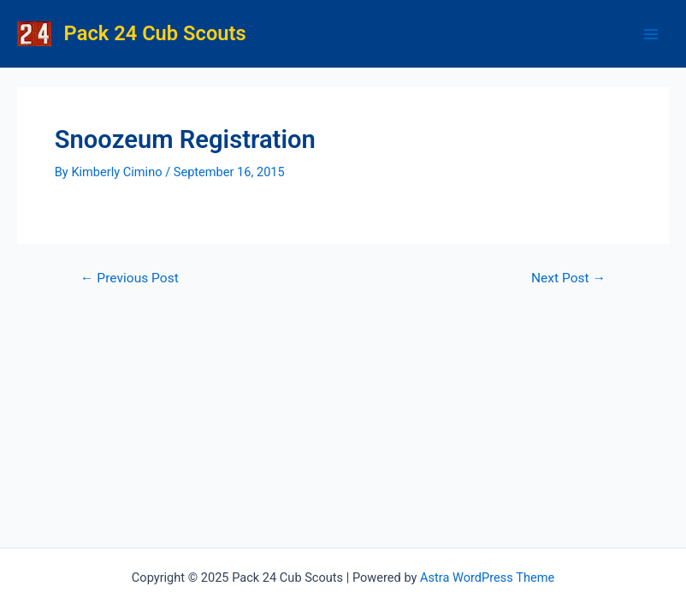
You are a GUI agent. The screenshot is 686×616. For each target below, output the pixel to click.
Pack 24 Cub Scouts (155, 33)
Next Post (568, 279)
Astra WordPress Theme (487, 577)
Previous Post (130, 279)
